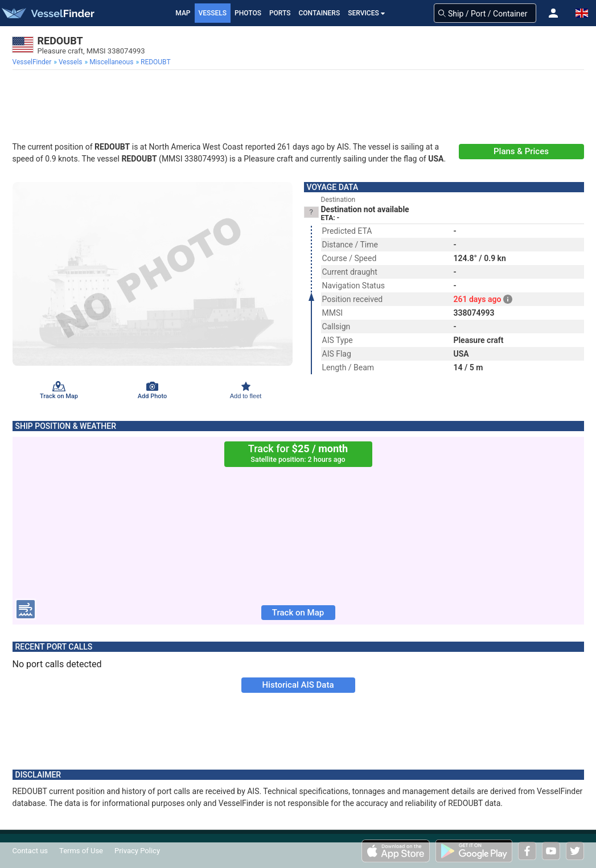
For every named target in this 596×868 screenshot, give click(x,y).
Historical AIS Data (298, 685)
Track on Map (298, 613)
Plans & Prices (521, 151)
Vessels (213, 13)
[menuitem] (33, 62)
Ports (280, 13)
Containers (320, 13)
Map (183, 13)
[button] (553, 13)
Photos (248, 13)
